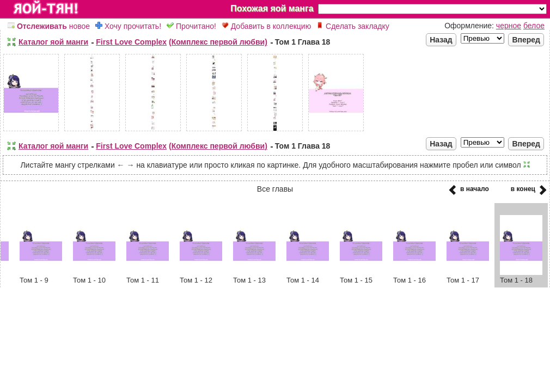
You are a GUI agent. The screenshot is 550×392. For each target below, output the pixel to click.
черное (509, 26)
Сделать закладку (353, 26)
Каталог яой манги (53, 42)
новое (49, 26)
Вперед (526, 40)
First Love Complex (131, 42)
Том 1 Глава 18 (303, 42)
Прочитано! (191, 26)
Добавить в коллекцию (266, 26)
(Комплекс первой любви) (218, 42)
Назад (441, 40)
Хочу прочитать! (128, 26)
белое (534, 26)
